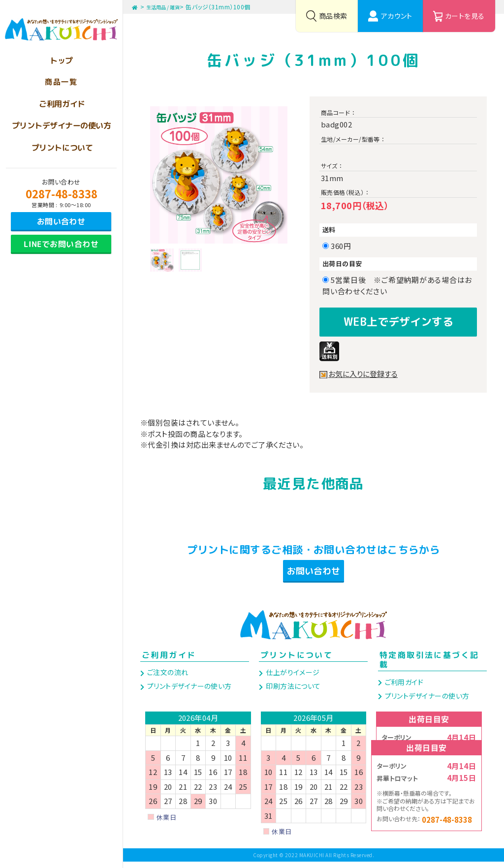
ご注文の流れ (167, 679)
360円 (345, 246)
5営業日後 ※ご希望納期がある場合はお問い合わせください (397, 285)
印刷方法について (293, 692)
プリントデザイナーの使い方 (188, 692)
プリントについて (297, 661)
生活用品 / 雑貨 (170, 7)
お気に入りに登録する (365, 371)
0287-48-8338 (62, 193)
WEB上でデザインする (398, 320)
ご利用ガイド (169, 661)
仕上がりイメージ (292, 679)
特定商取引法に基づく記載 (429, 666)
